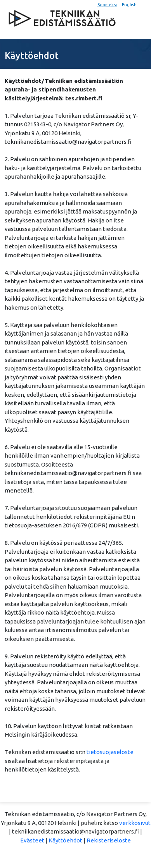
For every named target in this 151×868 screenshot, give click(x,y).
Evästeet (32, 840)
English (129, 5)
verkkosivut (135, 823)
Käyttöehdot (65, 840)
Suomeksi (107, 5)
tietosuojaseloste (110, 752)
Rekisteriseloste (109, 840)
